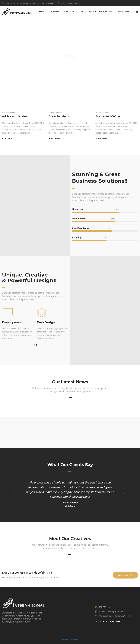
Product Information (101, 12)
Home (42, 12)
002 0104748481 (48, 3)
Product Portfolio (74, 12)
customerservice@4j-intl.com (72, 3)
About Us (54, 12)
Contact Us (123, 12)
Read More (8, 138)
